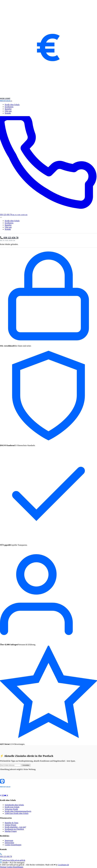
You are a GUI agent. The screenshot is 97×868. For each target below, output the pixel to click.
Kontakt (8, 113)
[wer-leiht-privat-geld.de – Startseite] (48, 51)
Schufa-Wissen (10, 825)
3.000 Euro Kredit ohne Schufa (17, 813)
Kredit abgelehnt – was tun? (15, 827)
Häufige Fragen (11, 831)
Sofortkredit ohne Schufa (14, 805)
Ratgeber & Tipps (11, 823)
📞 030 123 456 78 (9, 238)
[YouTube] (5, 796)
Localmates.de (63, 865)
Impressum (9, 840)
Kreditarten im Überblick (14, 829)
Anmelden (26, 765)
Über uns (8, 111)
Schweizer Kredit (11, 809)
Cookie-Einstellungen (13, 845)
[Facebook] (1, 796)
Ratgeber (8, 109)
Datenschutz (9, 843)
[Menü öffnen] (1, 217)
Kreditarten (9, 107)
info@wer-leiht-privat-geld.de (14, 860)
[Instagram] (3, 796)
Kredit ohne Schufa (12, 105)
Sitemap (3, 867)
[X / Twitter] (7, 796)
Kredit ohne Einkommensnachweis (18, 811)
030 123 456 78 (6, 856)
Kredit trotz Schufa (12, 807)
